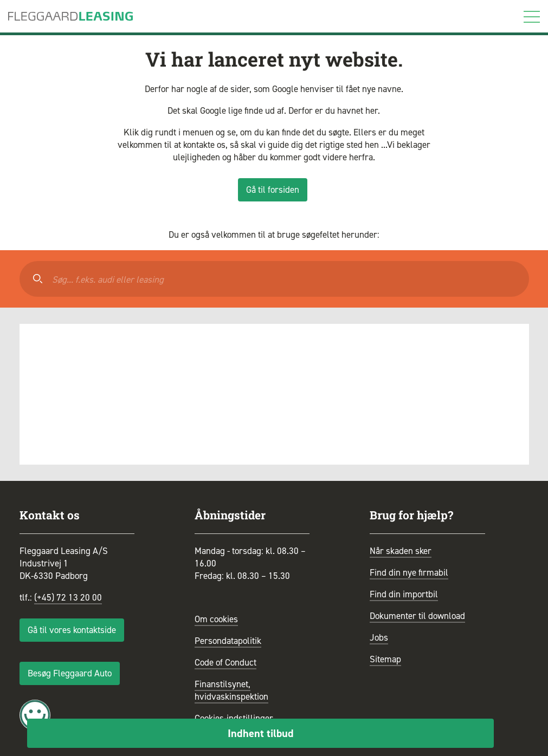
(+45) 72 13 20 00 (68, 597)
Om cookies (216, 619)
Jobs (379, 637)
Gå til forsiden (273, 190)
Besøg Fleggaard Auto (70, 673)
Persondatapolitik (228, 641)
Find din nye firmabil (409, 572)
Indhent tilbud (261, 733)
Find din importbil (404, 594)
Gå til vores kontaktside (72, 630)
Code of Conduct (225, 662)
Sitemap (385, 659)
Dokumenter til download (417, 616)
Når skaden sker (401, 551)
